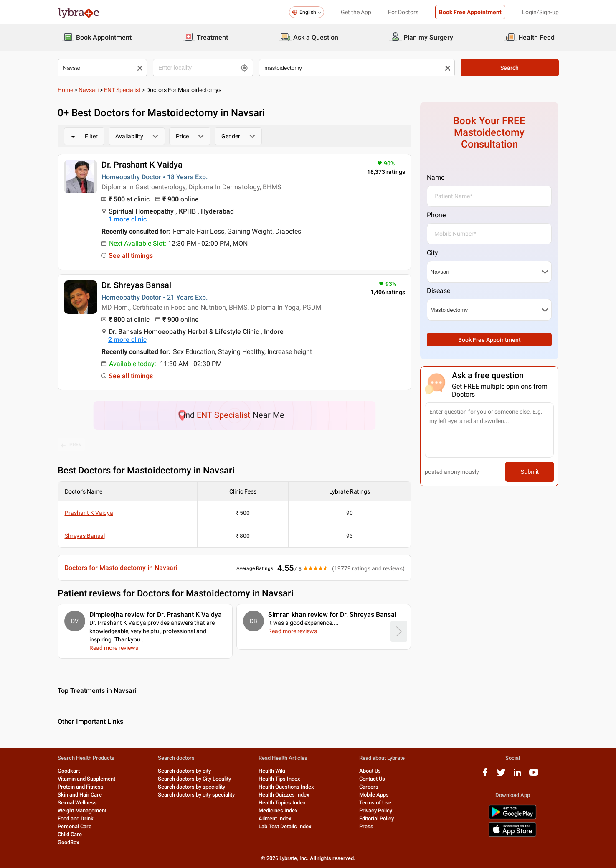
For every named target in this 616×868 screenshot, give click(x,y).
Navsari (89, 90)
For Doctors (403, 12)
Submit (530, 472)
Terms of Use (375, 803)
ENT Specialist (122, 90)
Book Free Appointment (470, 12)
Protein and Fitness (81, 787)
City (432, 253)
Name (436, 177)
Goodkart (69, 771)
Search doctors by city (184, 771)
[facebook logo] (485, 775)
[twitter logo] (501, 775)
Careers (369, 787)
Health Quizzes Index (284, 795)
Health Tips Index (279, 779)
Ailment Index (275, 818)
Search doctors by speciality (191, 787)
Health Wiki (272, 771)
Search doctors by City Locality (194, 779)
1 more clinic (127, 219)
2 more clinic (127, 340)
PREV (71, 445)
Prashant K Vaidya (89, 513)
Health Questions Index (286, 787)
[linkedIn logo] (517, 775)
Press (366, 826)
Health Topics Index (282, 803)
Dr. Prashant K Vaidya (142, 165)
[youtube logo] (534, 775)
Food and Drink (76, 818)
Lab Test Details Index (285, 826)
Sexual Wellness (77, 803)
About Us (370, 771)
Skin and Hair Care (80, 795)
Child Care (70, 834)
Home (65, 90)
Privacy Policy (376, 811)
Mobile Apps (374, 795)
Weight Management (82, 811)
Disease (439, 291)
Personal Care (75, 826)
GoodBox (68, 842)
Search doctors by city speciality (196, 795)
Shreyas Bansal (85, 536)
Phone (436, 215)
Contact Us (372, 779)
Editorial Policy (376, 818)
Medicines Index (278, 811)
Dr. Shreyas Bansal (136, 285)
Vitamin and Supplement (86, 779)
